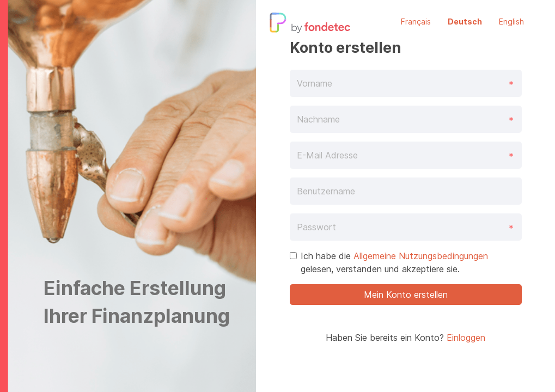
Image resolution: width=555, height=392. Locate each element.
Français (416, 22)
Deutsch (465, 22)
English (511, 22)
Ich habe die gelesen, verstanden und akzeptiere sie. (394, 262)
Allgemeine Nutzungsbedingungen (421, 256)
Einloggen (466, 338)
